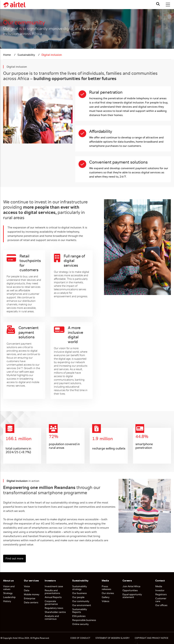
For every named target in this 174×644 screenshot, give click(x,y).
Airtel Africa (18, 638)
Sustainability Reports (80, 611)
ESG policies (79, 616)
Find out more (14, 558)
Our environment (82, 605)
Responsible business (84, 620)
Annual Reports (53, 597)
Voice (27, 586)
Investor (160, 590)
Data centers (31, 602)
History (7, 601)
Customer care (161, 600)
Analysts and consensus (52, 617)
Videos (105, 601)
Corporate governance (51, 603)
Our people (78, 597)
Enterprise (30, 598)
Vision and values (9, 588)
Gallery (106, 597)
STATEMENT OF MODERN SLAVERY (112, 638)
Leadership (9, 597)
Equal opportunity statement (132, 596)
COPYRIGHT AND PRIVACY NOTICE (151, 638)
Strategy (8, 593)
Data (27, 590)
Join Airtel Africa (131, 586)
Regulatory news (54, 608)
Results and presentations (52, 592)
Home (7, 55)
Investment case (54, 586)
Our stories (108, 593)
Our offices (161, 605)
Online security (80, 624)
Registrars (161, 594)
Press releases (106, 588)
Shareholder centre (55, 612)
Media (159, 586)
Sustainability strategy (80, 588)
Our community (81, 601)
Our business (80, 593)
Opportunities (130, 590)
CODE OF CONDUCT (80, 638)
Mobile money (32, 594)
